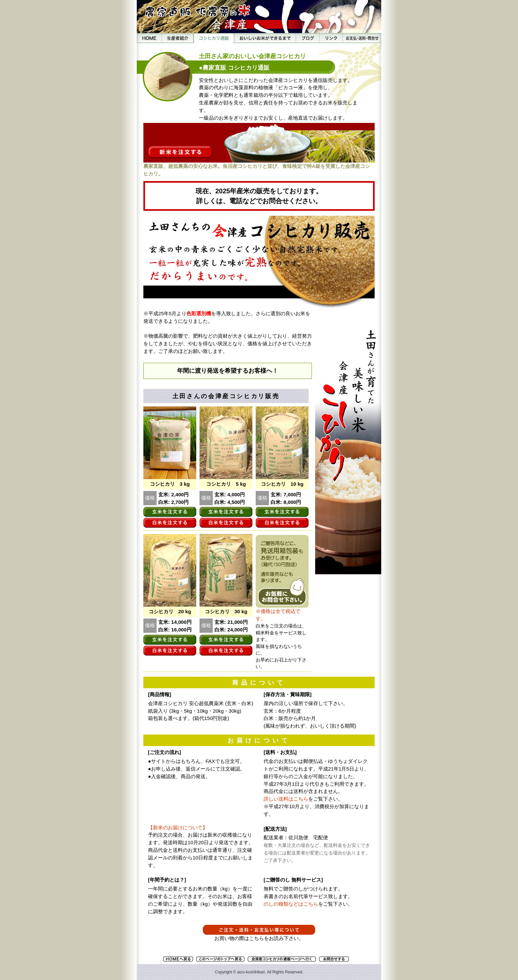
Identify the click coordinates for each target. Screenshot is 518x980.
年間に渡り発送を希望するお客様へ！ (228, 371)
